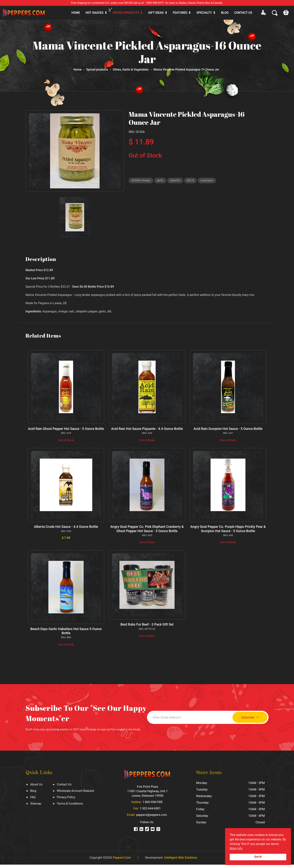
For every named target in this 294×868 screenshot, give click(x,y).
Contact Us (64, 788)
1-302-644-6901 (150, 812)
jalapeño (176, 181)
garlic (161, 181)
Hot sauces (94, 13)
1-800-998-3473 (154, 3)
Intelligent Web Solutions (181, 861)
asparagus (209, 181)
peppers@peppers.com (152, 818)
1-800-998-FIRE (153, 805)
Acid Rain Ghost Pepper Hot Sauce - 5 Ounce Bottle (66, 431)
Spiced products (126, 13)
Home (76, 13)
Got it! (258, 857)
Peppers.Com (122, 861)
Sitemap (36, 807)
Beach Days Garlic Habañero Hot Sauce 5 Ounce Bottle (66, 635)
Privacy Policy (66, 801)
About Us (36, 788)
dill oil (192, 181)
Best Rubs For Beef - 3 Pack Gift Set (147, 628)
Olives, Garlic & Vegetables (131, 70)
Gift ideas (156, 13)
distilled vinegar (141, 181)
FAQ (33, 801)
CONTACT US (243, 13)
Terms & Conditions (70, 807)
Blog (225, 13)
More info (236, 848)
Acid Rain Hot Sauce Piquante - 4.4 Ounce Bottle (147, 429)
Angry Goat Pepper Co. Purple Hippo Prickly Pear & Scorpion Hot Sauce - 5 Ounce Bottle (228, 533)
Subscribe (248, 721)
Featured (180, 13)
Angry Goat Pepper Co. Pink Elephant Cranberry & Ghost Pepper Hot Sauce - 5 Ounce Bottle (147, 533)
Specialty (204, 13)
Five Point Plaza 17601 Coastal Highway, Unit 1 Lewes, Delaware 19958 (147, 795)
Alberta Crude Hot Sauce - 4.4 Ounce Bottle (66, 531)
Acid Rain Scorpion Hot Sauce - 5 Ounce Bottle (228, 429)
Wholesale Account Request (75, 794)
